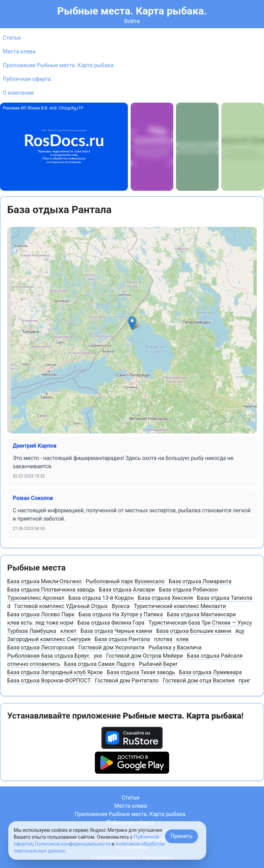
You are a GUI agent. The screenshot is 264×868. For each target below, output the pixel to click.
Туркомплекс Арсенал (36, 598)
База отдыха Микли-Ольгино (44, 581)
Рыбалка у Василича (175, 647)
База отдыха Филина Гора (111, 623)
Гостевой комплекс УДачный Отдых (61, 606)
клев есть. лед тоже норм (40, 623)
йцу (240, 631)
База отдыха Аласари (127, 590)
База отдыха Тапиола (225, 598)
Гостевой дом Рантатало (127, 681)
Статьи (12, 38)
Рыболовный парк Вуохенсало (125, 581)
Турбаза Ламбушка (32, 631)
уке (98, 656)
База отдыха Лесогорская (41, 647)
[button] (132, 323)
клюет (69, 631)
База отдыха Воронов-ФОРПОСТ (49, 681)
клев (183, 639)
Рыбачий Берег (158, 664)
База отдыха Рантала (122, 639)
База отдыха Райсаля (215, 656)
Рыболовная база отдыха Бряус (48, 656)
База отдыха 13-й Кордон (101, 598)
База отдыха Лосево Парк (41, 614)
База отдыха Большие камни (194, 631)
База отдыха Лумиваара (211, 672)
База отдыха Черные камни (117, 631)
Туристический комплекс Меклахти (180, 606)
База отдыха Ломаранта (200, 581)
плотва (163, 639)
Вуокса (121, 606)
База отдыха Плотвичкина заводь (51, 590)
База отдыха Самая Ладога (100, 664)
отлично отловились (34, 664)
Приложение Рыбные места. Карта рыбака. (59, 65)
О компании (18, 93)
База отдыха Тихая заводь (141, 672)
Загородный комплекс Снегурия (49, 639)
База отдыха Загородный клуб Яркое (55, 672)
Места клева (19, 51)
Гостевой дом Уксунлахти (111, 647)
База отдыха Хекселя (165, 598)
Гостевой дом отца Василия (199, 681)
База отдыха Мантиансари (201, 614)
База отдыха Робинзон (188, 590)
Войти (132, 21)
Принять (181, 836)
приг (244, 681)
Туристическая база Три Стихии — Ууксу (200, 623)
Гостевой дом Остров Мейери (145, 656)
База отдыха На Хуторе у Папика (121, 614)
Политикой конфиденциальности (73, 844)
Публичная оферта (27, 79)
